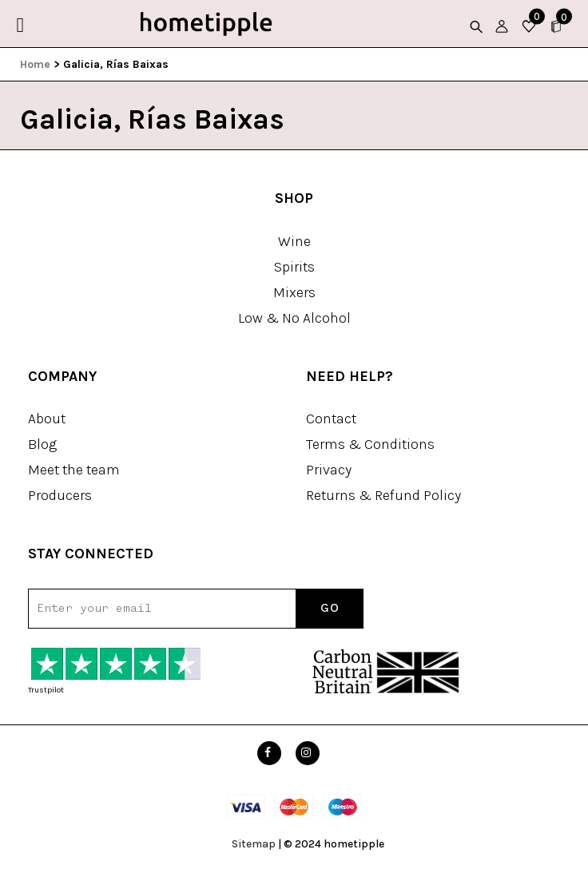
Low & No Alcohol (294, 318)
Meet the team (74, 470)
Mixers (294, 292)
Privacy (329, 470)
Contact (331, 419)
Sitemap (254, 844)
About (47, 419)
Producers (60, 495)
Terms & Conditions (370, 444)
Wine (294, 241)
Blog (42, 444)
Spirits (294, 267)
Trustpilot (46, 690)
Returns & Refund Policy (383, 495)
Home (35, 64)
